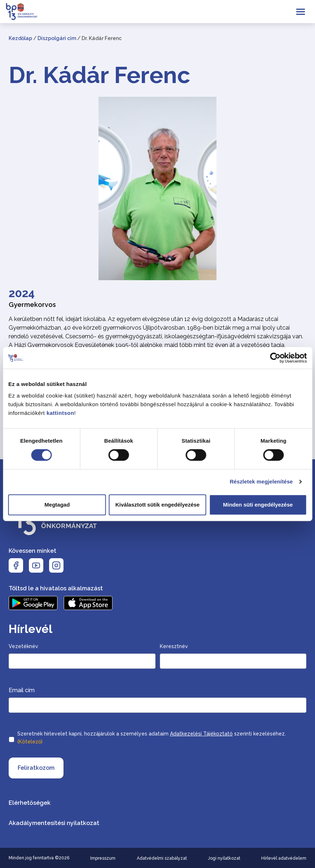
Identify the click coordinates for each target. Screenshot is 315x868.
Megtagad (57, 505)
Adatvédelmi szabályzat (162, 858)
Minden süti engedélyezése (258, 505)
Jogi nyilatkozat (224, 858)
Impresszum (103, 858)
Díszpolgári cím (57, 38)
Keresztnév (174, 646)
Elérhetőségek (30, 803)
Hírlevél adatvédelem (284, 858)
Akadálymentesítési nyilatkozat (54, 823)
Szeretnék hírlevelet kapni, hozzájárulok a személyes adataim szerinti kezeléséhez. (152, 738)
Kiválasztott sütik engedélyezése (157, 505)
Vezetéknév (23, 646)
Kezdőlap (20, 38)
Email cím (22, 690)
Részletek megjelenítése (261, 481)
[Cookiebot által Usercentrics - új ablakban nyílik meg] (275, 358)
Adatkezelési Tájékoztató (201, 734)
